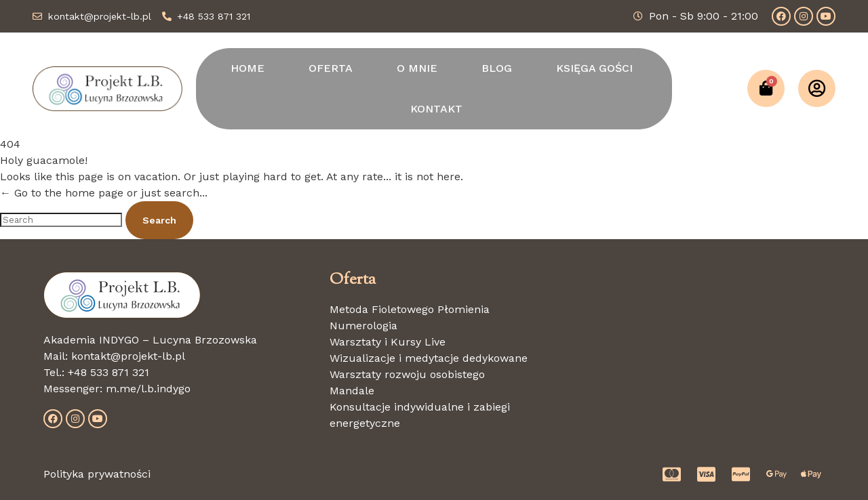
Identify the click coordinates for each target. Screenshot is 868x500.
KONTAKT (436, 109)
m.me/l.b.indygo (148, 389)
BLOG (497, 68)
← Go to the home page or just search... (104, 193)
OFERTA (331, 68)
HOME (248, 68)
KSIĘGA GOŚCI (594, 68)
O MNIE (417, 68)
